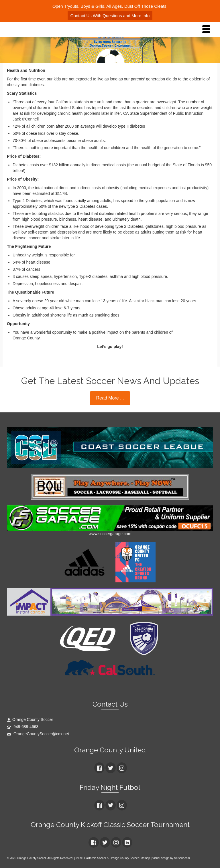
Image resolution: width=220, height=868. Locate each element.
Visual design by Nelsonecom (171, 858)
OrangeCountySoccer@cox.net (38, 734)
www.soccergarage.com (110, 534)
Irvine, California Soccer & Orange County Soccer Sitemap (113, 858)
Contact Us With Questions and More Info (110, 16)
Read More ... (110, 398)
